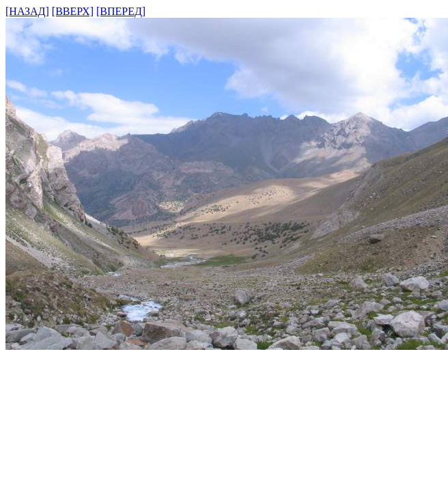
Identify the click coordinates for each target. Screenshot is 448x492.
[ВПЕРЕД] (121, 11)
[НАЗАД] (27, 11)
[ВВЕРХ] (73, 11)
